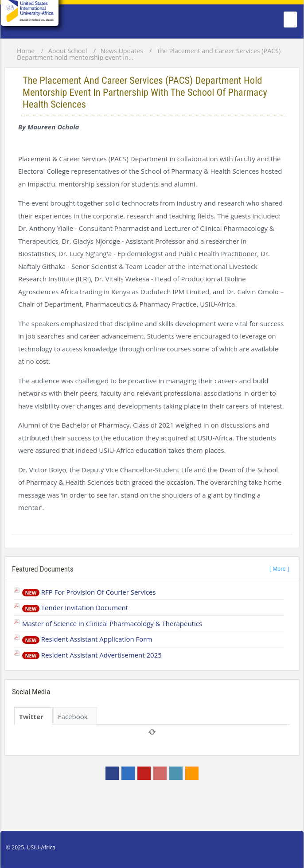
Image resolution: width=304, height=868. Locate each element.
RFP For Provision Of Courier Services (89, 592)
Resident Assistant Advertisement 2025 (92, 655)
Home (26, 51)
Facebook (73, 716)
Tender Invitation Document (75, 607)
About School (68, 51)
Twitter (31, 716)
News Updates (122, 51)
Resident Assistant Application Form (87, 639)
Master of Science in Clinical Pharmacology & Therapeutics (112, 623)
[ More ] (279, 569)
